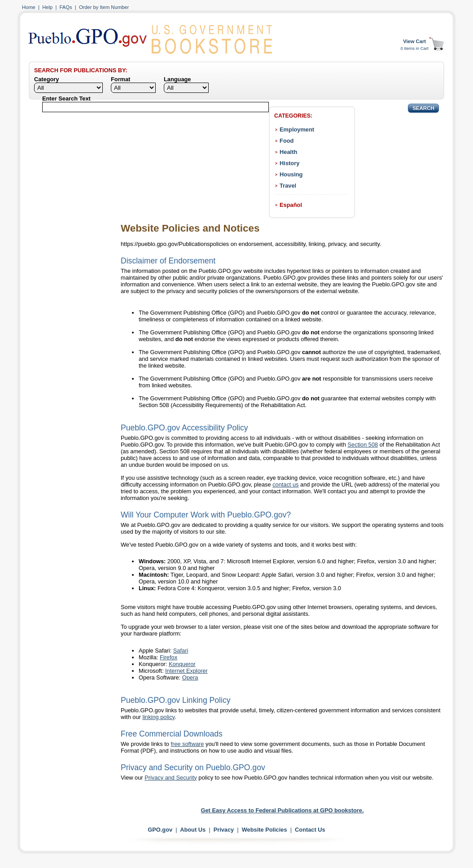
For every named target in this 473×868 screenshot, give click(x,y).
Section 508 (363, 445)
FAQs (66, 7)
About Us (193, 830)
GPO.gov (160, 830)
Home (29, 7)
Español (291, 205)
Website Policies (265, 830)
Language (177, 79)
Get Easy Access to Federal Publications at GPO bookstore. (282, 810)
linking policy (158, 717)
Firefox (169, 657)
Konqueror (182, 664)
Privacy (224, 830)
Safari (181, 651)
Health (288, 152)
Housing (291, 174)
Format (120, 79)
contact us (285, 484)
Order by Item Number (104, 7)
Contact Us (310, 830)
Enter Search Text (66, 99)
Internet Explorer (186, 671)
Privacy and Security (171, 778)
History (289, 163)
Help (47, 7)
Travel (288, 186)
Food (287, 141)
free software (187, 744)
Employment (297, 129)
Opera (190, 677)
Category (46, 79)
